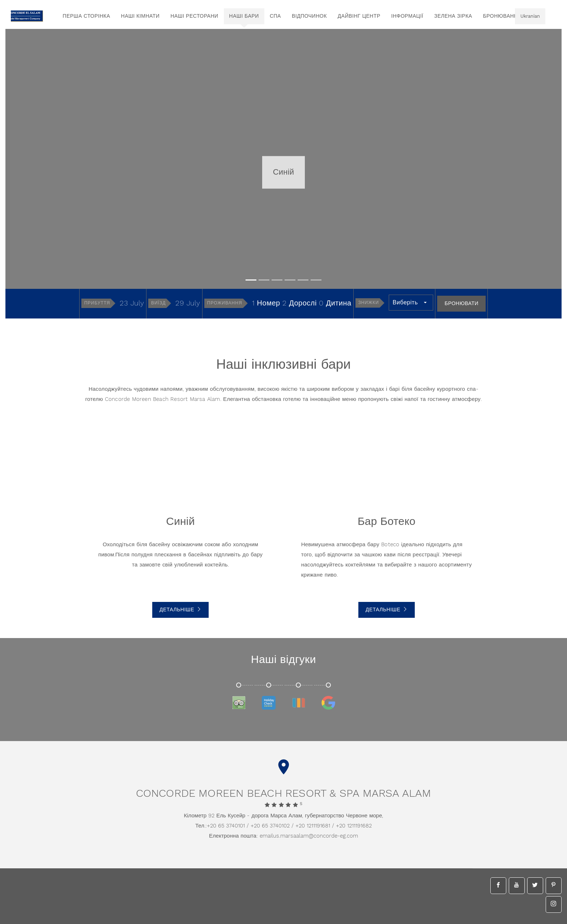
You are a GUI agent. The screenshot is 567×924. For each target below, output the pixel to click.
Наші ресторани (194, 16)
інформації (407, 16)
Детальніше (180, 610)
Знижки (369, 303)
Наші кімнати (140, 16)
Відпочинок (309, 16)
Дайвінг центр (359, 16)
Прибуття (97, 303)
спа (275, 16)
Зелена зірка (453, 16)
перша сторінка (86, 16)
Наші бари (244, 16)
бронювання (502, 16)
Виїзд (158, 303)
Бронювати (461, 304)
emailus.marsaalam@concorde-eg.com (309, 836)
